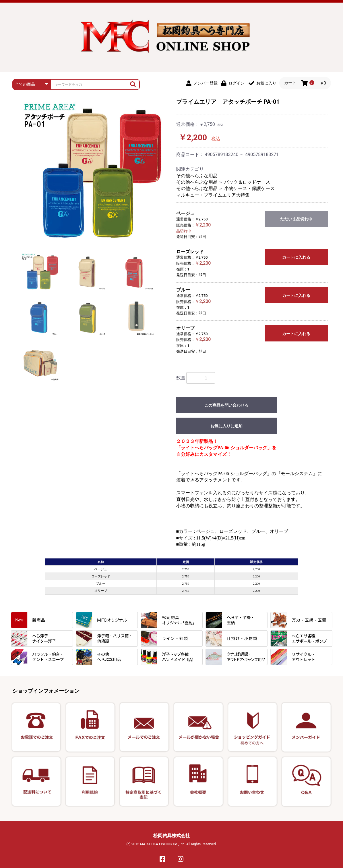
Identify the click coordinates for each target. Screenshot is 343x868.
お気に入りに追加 (226, 426)
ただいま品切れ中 (296, 219)
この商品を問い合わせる (226, 405)
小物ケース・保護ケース (249, 188)
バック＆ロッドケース (247, 182)
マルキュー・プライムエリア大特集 (213, 195)
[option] (93, 171)
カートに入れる (296, 257)
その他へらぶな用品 (197, 176)
